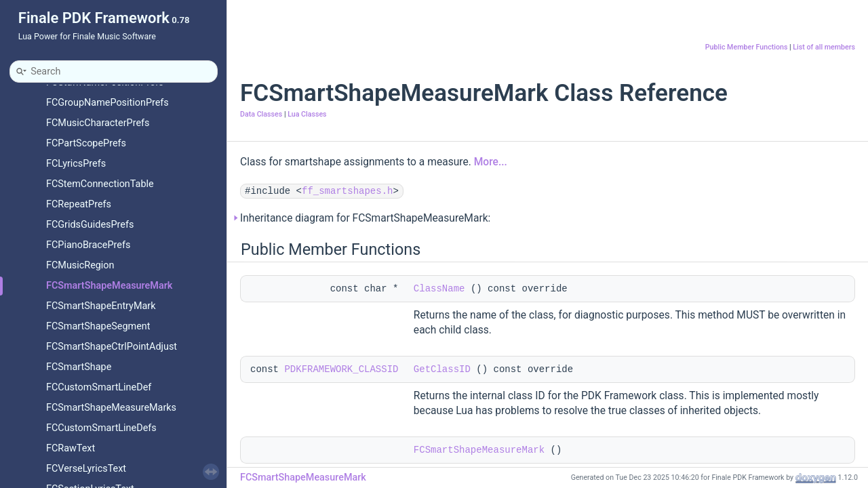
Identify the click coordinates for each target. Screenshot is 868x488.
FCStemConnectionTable (100, 184)
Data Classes (261, 114)
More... (491, 162)
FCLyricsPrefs (76, 164)
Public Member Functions (747, 47)
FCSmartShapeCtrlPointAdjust (112, 347)
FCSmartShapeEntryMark (101, 306)
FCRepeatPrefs (79, 204)
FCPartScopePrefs (86, 143)
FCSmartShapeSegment (98, 326)
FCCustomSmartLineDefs (101, 428)
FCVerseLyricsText (86, 469)
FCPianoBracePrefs (88, 245)
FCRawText (71, 448)
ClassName (439, 289)
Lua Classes (307, 114)
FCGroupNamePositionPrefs (107, 103)
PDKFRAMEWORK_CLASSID (341, 369)
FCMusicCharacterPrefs (98, 123)
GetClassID (442, 369)
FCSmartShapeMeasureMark (109, 286)
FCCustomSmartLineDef (99, 387)
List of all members (824, 47)
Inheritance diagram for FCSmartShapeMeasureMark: (365, 218)
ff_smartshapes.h (347, 191)
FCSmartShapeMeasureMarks (111, 408)
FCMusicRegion (80, 265)
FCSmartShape (79, 367)
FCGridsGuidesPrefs (90, 225)
